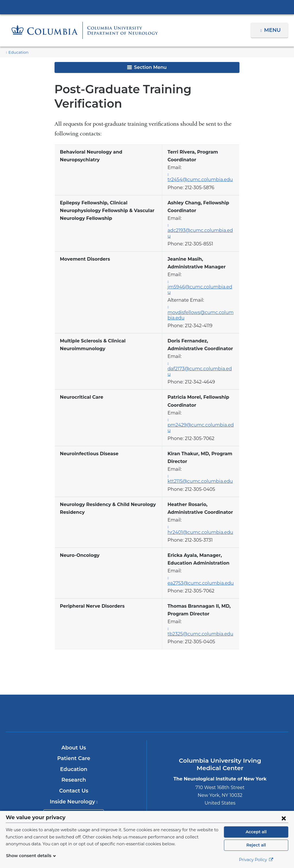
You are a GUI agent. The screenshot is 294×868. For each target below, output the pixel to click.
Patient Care (74, 710)
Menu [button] (273, 30)
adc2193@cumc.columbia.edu (203, 226)
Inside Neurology (74, 753)
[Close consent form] (284, 818)
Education (17, 52)
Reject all (256, 845)
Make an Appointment (74, 766)
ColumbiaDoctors (240, 665)
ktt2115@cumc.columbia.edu (204, 446)
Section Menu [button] (147, 67)
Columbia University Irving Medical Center (147, 7)
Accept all (256, 832)
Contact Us (74, 743)
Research (74, 732)
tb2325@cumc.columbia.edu (203, 586)
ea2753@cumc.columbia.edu (204, 539)
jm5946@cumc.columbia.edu (204, 273)
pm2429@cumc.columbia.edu (203, 400)
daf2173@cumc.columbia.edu (203, 349)
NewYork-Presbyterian (147, 669)
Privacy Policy (256, 860)
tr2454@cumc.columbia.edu (203, 175)
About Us (74, 700)
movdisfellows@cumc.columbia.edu (202, 296)
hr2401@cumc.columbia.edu (203, 493)
